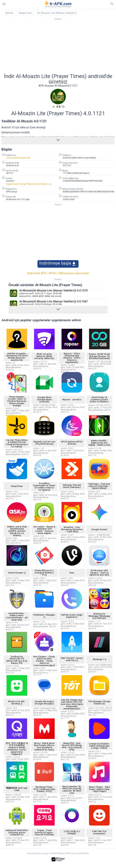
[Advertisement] (58, 48)
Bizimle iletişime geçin (38, 853)
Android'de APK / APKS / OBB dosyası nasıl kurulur (58, 273)
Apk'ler (9, 13)
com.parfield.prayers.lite (18, 158)
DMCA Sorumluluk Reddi (77, 853)
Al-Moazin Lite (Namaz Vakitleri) (57, 13)
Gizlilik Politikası (57, 853)
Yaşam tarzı (25, 13)
